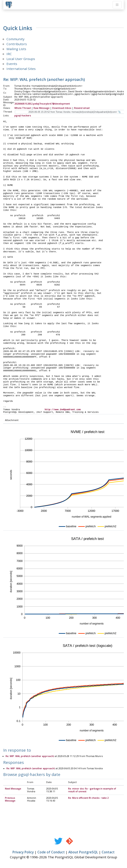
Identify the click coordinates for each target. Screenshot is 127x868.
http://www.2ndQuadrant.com (63, 410)
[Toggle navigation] (117, 5)
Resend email (82, 108)
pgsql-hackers (23, 116)
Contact (108, 852)
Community (15, 39)
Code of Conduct (51, 852)
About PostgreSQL (83, 852)
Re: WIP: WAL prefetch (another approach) (30, 756)
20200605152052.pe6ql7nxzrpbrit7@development (42, 104)
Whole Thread (23, 108)
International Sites (21, 69)
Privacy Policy (23, 852)
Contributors (17, 44)
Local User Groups (21, 59)
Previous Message (10, 799)
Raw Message (41, 108)
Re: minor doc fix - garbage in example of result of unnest (92, 790)
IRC (9, 54)
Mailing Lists (16, 49)
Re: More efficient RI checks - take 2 (88, 798)
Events (12, 64)
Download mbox (62, 108)
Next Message (13, 789)
